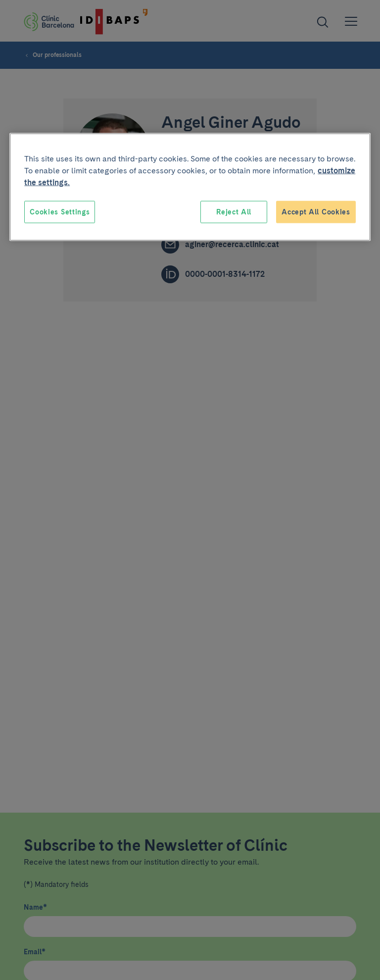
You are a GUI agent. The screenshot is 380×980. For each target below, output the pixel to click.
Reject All (234, 211)
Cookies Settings (60, 211)
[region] (190, 187)
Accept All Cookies (316, 211)
